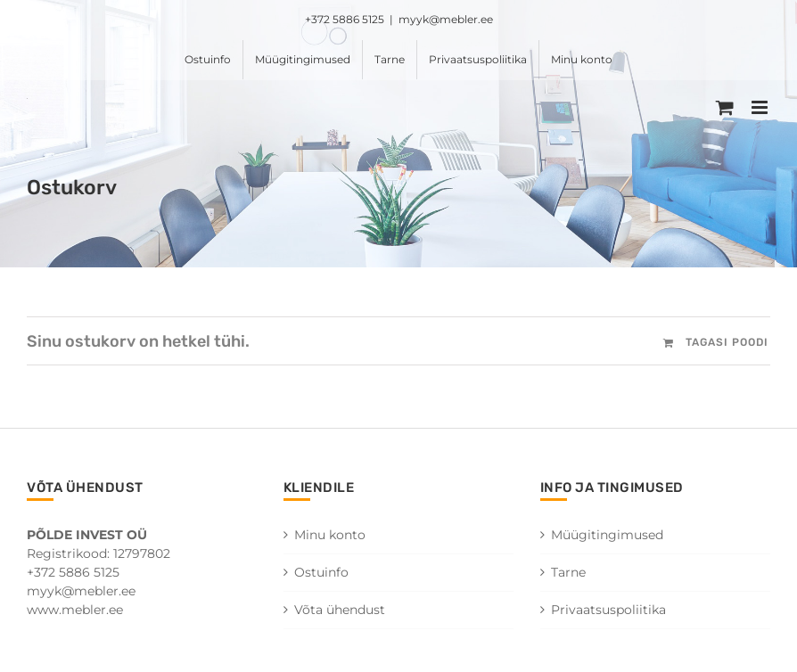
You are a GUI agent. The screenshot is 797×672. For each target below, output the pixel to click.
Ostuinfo (321, 572)
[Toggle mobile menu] (761, 107)
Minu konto (330, 535)
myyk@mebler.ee (446, 19)
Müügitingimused (607, 535)
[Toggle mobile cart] (725, 107)
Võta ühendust (340, 610)
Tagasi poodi (727, 342)
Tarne (568, 572)
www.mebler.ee (75, 610)
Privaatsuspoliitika (608, 610)
